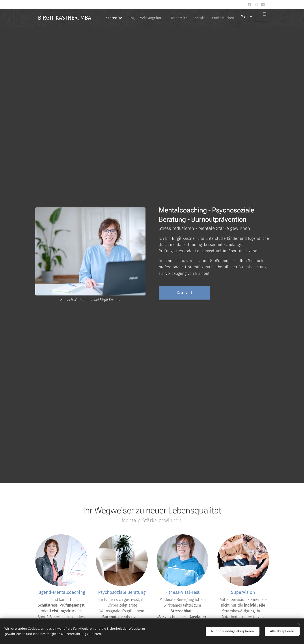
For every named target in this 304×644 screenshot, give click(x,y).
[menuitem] (136, 18)
